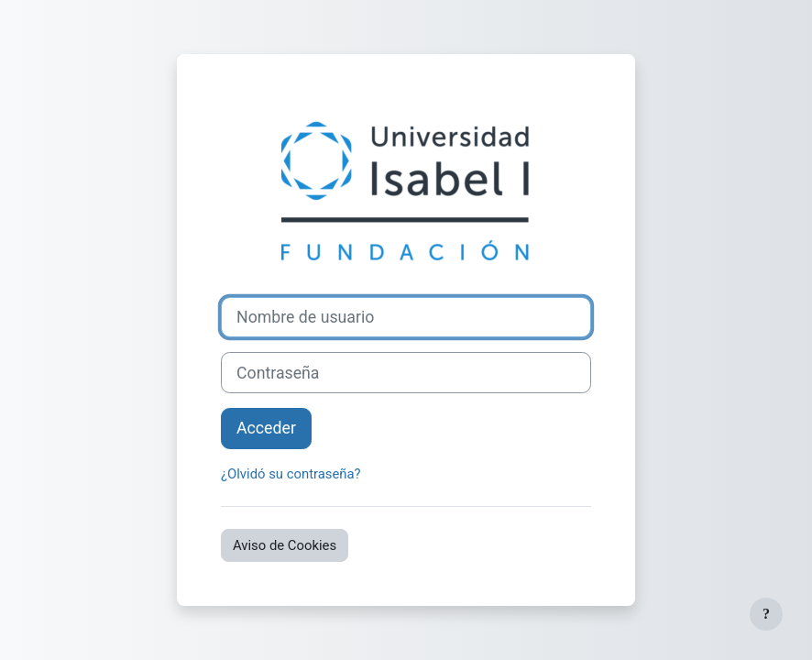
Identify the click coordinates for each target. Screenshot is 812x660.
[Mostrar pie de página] (766, 614)
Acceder (266, 428)
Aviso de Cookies (285, 545)
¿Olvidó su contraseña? (291, 474)
